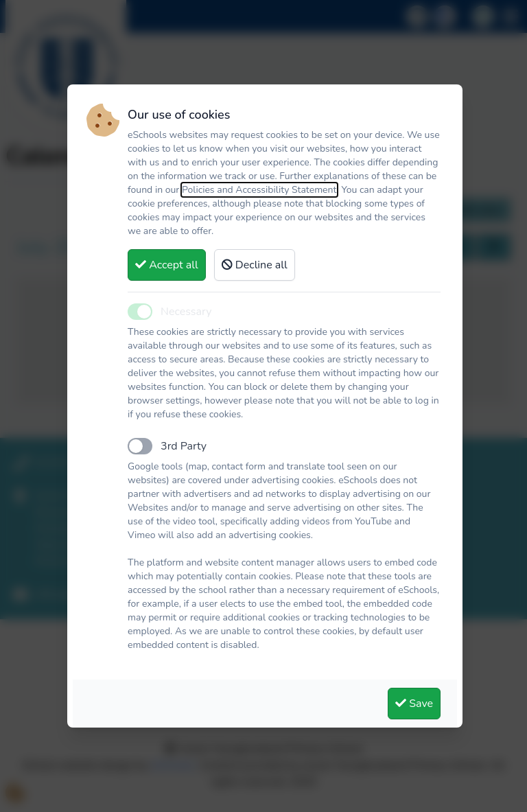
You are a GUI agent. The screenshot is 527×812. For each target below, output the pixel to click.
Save (414, 704)
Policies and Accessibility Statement (259, 190)
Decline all (255, 265)
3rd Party (184, 446)
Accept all (167, 265)
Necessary (186, 312)
